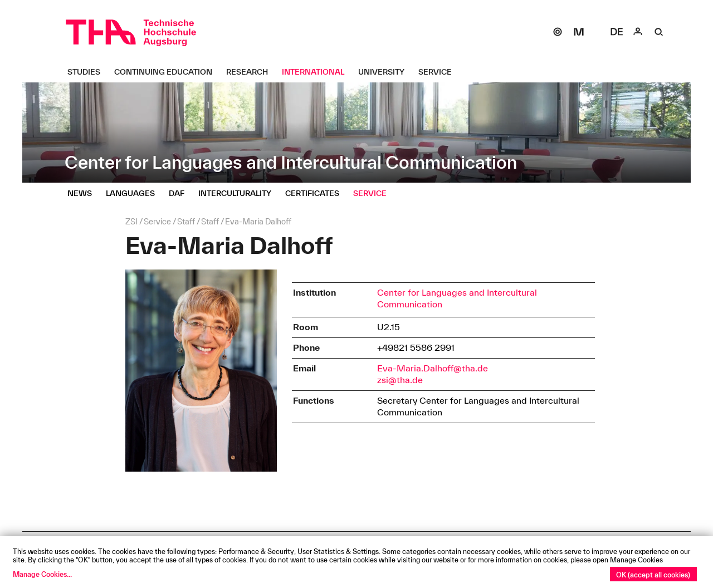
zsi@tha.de (400, 380)
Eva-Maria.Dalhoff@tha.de (433, 368)
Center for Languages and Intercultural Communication (457, 298)
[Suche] (659, 32)
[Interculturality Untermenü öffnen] (239, 193)
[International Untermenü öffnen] (317, 72)
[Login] (638, 32)
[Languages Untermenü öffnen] (135, 193)
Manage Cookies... (42, 574)
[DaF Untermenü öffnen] (181, 193)
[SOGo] (558, 32)
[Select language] (617, 32)
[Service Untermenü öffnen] (439, 72)
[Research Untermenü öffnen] (251, 72)
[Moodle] (579, 32)
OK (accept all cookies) (653, 575)
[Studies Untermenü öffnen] (88, 72)
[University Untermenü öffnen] (385, 72)
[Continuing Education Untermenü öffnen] (167, 72)
